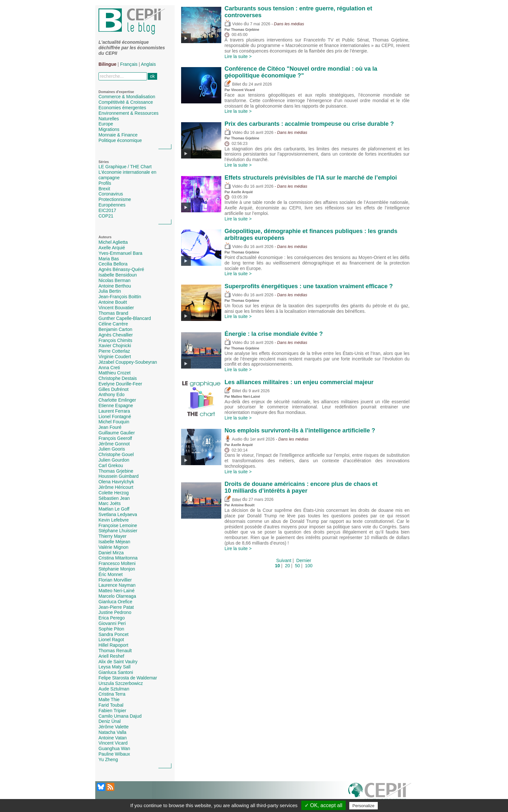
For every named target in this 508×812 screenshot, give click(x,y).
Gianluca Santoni (116, 672)
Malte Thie (109, 700)
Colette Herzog (114, 493)
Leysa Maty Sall (115, 667)
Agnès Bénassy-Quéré (121, 269)
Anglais (148, 64)
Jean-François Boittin (120, 297)
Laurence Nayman (117, 585)
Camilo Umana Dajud (120, 716)
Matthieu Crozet (115, 373)
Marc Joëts (110, 503)
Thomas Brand (113, 313)
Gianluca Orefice (115, 602)
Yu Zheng (108, 759)
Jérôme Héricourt (116, 487)
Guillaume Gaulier (117, 433)
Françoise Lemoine (118, 525)
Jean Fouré (110, 427)
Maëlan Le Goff (114, 509)
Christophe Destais (118, 378)
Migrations (109, 129)
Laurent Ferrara (114, 411)
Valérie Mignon (113, 547)
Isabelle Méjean (114, 542)
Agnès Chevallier (116, 335)
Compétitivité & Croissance (126, 102)
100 (309, 566)
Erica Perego (112, 618)
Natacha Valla (112, 732)
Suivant (284, 560)
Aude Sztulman (114, 689)
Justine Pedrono (115, 612)
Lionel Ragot (111, 640)
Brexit (104, 189)
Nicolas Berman (115, 280)
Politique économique (120, 140)
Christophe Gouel (116, 454)
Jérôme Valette (114, 727)
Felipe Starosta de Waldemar (128, 678)
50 (297, 566)
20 (287, 566)
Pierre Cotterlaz (114, 351)
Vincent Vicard (113, 743)
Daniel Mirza (111, 553)
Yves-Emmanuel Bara (120, 253)
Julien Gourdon (114, 460)
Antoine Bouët (113, 302)
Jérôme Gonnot (114, 444)
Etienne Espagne (116, 406)
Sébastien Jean (114, 498)
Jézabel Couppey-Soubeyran (128, 362)
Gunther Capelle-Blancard (125, 318)
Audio (233, 439)
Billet (233, 84)
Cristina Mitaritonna (118, 558)
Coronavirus (111, 194)
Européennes (112, 205)
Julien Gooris (112, 449)
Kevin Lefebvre (114, 520)
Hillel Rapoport (113, 645)
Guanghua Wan (114, 748)
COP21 (106, 216)
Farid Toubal (111, 705)
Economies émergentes (122, 108)
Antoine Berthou (115, 286)
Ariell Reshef (111, 656)
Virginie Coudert (115, 357)
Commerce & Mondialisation (127, 97)
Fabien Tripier (112, 711)
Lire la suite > (238, 56)
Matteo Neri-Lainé (116, 591)
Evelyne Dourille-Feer (120, 384)
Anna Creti (109, 368)
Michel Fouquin (114, 422)
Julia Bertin (110, 291)
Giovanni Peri (112, 623)
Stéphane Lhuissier (118, 531)
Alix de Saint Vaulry (118, 662)
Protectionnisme (115, 199)
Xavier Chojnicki (115, 346)
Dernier (304, 560)
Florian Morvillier (115, 580)
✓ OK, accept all (323, 805)
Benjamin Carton (115, 329)
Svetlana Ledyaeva (118, 514)
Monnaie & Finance (118, 135)
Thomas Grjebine (116, 471)
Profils (105, 183)
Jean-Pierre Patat (116, 607)
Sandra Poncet (114, 634)
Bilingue (107, 64)
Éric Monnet (111, 574)
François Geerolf (115, 438)
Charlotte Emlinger (117, 400)
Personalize (364, 806)
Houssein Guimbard (119, 476)
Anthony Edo (111, 394)
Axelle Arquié (112, 248)
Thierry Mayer (112, 536)
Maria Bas (109, 259)
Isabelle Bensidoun (118, 275)
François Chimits (115, 340)
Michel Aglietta (113, 242)
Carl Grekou (111, 465)
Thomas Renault (115, 651)
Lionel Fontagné (115, 417)
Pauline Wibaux (114, 754)
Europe (106, 124)
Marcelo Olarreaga (117, 596)
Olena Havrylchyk (116, 482)
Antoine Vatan (113, 738)
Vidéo (233, 24)
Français (129, 64)
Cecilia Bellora (113, 264)
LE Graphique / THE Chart (125, 167)
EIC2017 (107, 210)
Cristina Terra (112, 694)
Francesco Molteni (117, 563)
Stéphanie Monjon (117, 569)
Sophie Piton (111, 629)
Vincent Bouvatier (116, 308)
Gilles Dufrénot (114, 389)
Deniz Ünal (110, 721)
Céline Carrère (113, 324)
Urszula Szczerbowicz (121, 683)
